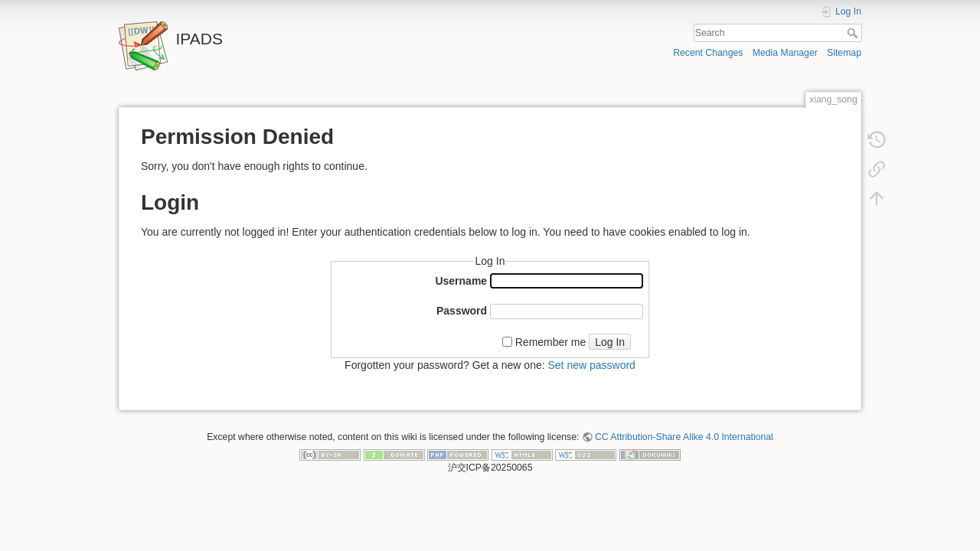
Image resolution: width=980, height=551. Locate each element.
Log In (610, 342)
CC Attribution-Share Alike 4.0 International (684, 437)
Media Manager (785, 53)
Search (854, 33)
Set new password (591, 365)
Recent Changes (708, 53)
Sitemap (844, 53)
